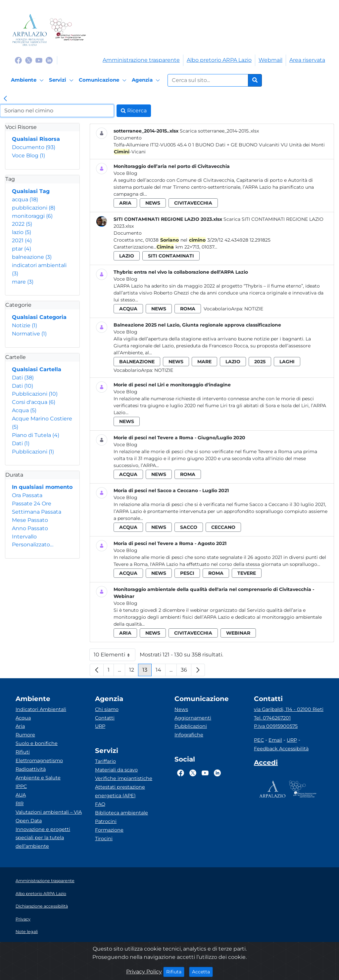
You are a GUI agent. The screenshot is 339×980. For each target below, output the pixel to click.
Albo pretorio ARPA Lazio (219, 60)
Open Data (29, 821)
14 (161, 671)
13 (147, 671)
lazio (22, 232)
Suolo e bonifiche (37, 743)
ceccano (223, 527)
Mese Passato (30, 520)
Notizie (24, 325)
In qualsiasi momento (42, 487)
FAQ (100, 804)
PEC (259, 740)
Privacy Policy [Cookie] (144, 972)
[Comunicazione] (104, 80)
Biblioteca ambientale (121, 813)
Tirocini (104, 839)
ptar (22, 249)
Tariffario (105, 761)
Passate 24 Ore (32, 504)
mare (23, 282)
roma (188, 309)
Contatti (105, 718)
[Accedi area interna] (266, 764)
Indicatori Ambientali (41, 709)
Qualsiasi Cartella (37, 369)
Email (275, 740)
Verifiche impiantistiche (124, 778)
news (153, 203)
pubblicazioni (34, 208)
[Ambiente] (28, 80)
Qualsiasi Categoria (39, 317)
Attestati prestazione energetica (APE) (120, 791)
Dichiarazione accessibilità (42, 906)
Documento (34, 147)
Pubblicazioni (35, 394)
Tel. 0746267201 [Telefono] (272, 718)
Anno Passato (30, 528)
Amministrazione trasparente (141, 60)
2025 (260, 362)
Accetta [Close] (202, 971)
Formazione (109, 830)
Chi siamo (107, 709)
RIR (20, 804)
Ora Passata (27, 495)
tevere (247, 573)
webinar (238, 633)
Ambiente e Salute (38, 778)
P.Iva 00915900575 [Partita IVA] (276, 726)
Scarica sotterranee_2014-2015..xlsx (219, 131)
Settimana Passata (37, 512)
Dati (23, 378)
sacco (189, 527)
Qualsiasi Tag (31, 191)
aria (125, 203)
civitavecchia (193, 203)
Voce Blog (28, 156)
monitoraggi (32, 216)
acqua (25, 199)
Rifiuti (23, 752)
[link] (5, 99)
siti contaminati (171, 256)
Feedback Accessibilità (281, 749)
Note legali (27, 932)
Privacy (23, 919)
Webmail (270, 60)
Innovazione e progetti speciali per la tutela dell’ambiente (43, 838)
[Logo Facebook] (18, 60)
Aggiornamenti (193, 718)
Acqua (24, 410)
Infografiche (189, 735)
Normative (29, 334)
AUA (21, 795)
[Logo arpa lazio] (30, 30)
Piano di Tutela (36, 435)
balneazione (32, 257)
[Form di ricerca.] (208, 80)
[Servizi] (62, 80)
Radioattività (31, 769)
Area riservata (307, 60)
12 (134, 671)
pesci (187, 573)
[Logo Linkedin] (49, 60)
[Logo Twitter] (29, 60)
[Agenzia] (147, 80)
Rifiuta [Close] (175, 971)
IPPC (21, 786)
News (181, 709)
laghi (287, 362)
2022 (22, 224)
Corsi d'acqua (34, 402)
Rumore (25, 735)
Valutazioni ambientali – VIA (49, 812)
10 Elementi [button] (115, 656)
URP (100, 726)
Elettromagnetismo (39, 761)
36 (186, 671)
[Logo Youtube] (39, 60)
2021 (22, 240)
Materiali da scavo (116, 770)
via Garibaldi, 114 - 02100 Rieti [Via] (289, 709)
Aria (20, 726)
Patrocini (106, 821)
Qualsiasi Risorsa (36, 139)
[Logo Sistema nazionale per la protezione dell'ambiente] (68, 30)
